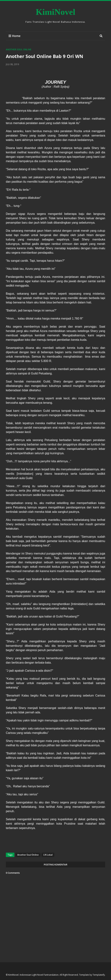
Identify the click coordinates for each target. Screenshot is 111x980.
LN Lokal (48, 855)
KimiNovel (55, 12)
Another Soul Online (19, 50)
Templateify (99, 975)
